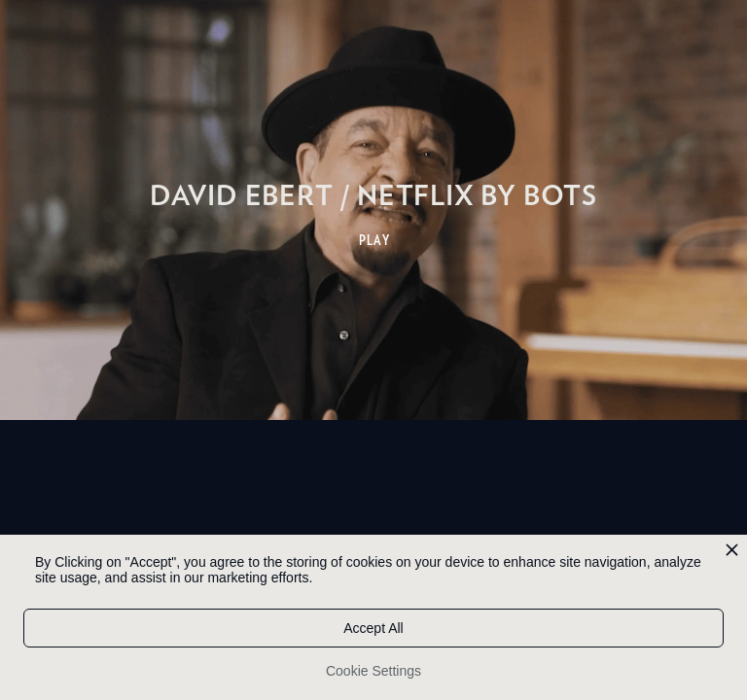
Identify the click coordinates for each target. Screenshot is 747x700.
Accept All (373, 628)
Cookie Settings (373, 671)
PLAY (375, 240)
